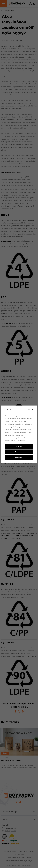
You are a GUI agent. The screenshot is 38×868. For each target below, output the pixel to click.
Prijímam (19, 446)
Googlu (14, 430)
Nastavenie (19, 452)
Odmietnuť (19, 457)
